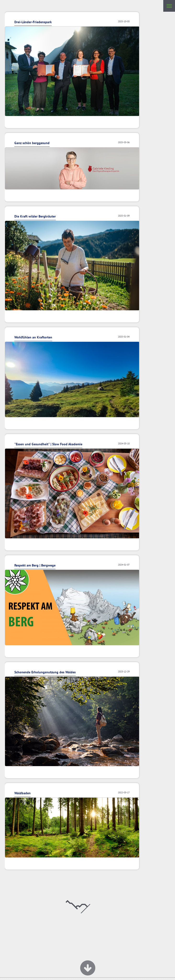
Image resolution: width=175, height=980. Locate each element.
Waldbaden (23, 793)
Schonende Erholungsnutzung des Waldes (45, 672)
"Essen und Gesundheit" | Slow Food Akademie (48, 444)
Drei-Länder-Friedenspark (33, 22)
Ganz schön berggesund (32, 143)
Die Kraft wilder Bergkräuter (35, 216)
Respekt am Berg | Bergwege (35, 565)
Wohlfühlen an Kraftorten (33, 337)
